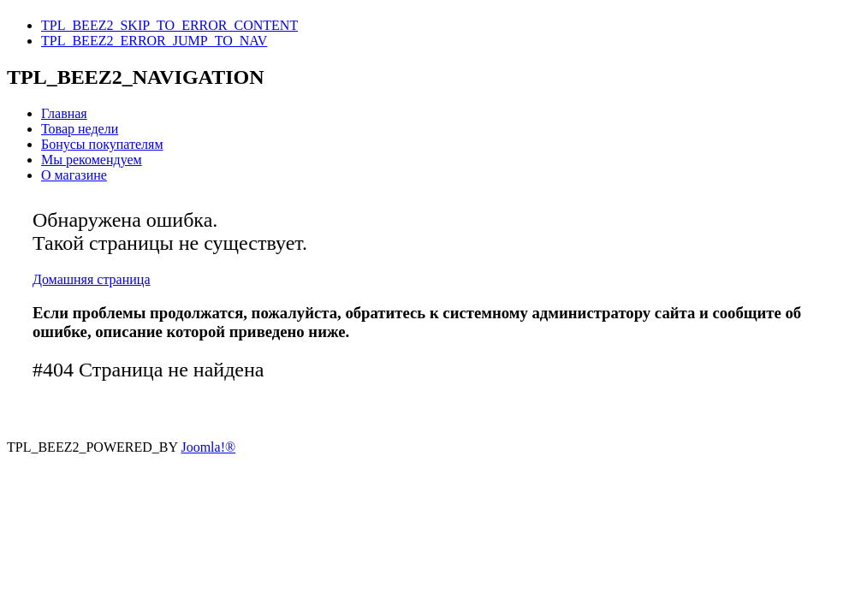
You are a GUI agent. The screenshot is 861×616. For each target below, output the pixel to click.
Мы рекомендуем (92, 160)
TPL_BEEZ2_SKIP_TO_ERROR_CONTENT (169, 25)
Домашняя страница (92, 279)
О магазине (74, 175)
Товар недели (80, 129)
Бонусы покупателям (102, 144)
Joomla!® (208, 447)
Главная (64, 113)
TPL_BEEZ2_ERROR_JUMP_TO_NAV (154, 41)
